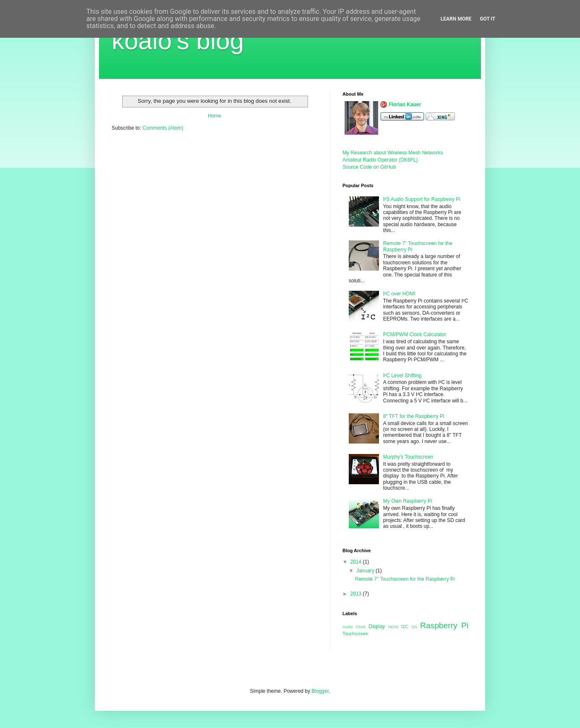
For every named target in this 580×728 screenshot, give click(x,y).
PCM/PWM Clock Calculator (415, 334)
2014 (357, 562)
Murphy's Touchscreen (408, 457)
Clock (361, 627)
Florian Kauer (405, 104)
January (366, 571)
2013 (357, 594)
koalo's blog (178, 40)
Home (214, 116)
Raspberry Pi (444, 625)
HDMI (393, 627)
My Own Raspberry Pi (408, 501)
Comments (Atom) (163, 128)
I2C (405, 626)
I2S (414, 627)
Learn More (456, 19)
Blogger (320, 691)
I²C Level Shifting (402, 376)
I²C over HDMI (399, 294)
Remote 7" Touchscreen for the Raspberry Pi (405, 579)
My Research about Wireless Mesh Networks (393, 153)
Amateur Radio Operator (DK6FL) (380, 160)
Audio (348, 627)
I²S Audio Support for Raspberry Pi (422, 199)
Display (377, 626)
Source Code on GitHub (369, 167)
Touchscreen (355, 634)
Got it (487, 19)
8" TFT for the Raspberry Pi (414, 416)
